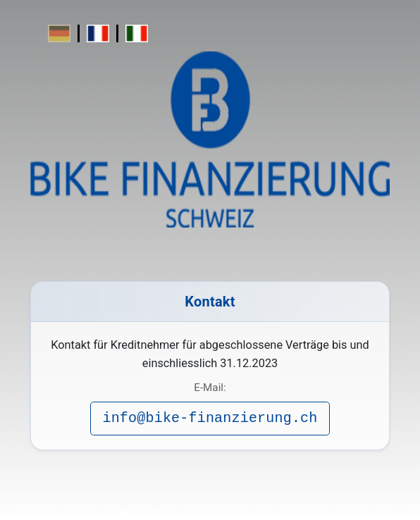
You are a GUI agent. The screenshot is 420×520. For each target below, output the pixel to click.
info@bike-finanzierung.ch (210, 418)
